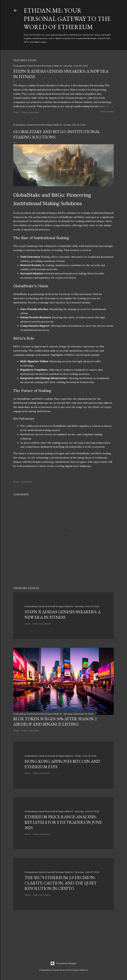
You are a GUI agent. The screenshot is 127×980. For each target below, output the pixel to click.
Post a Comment (30, 112)
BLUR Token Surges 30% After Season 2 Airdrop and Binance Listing (55, 721)
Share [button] (16, 112)
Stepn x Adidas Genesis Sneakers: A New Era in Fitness (63, 614)
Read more (107, 112)
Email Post (27, 482)
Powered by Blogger (63, 963)
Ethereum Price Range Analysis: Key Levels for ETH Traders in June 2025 (63, 822)
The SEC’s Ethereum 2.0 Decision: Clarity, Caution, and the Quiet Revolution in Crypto (61, 883)
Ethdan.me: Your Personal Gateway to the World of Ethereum (67, 19)
